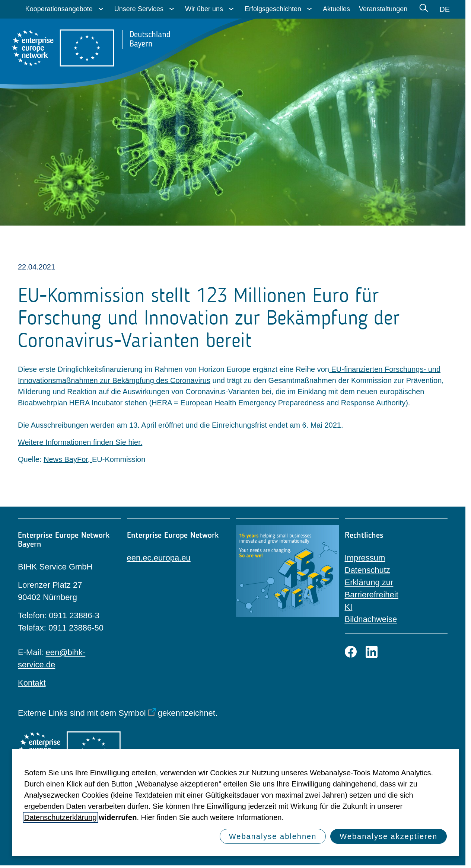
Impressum (365, 558)
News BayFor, (68, 459)
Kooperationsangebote (59, 9)
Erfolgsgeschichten (273, 9)
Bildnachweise (371, 619)
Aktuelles (336, 9)
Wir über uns (204, 9)
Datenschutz (367, 570)
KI (349, 607)
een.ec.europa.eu (159, 558)
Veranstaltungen (383, 9)
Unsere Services (139, 9)
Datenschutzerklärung (61, 817)
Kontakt (32, 683)
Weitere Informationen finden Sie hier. (80, 442)
